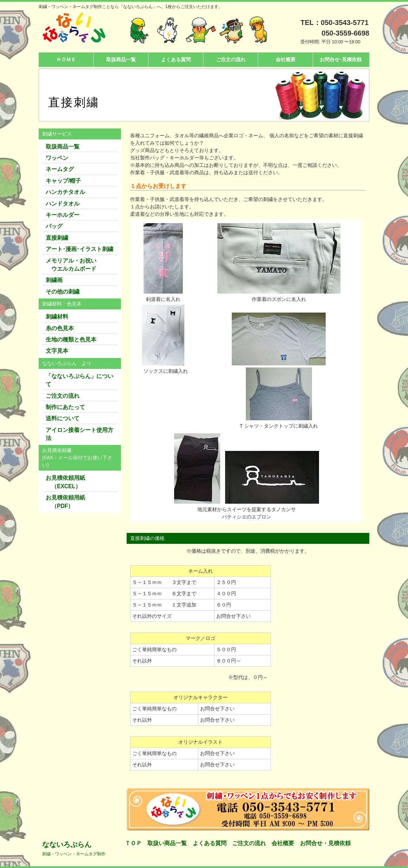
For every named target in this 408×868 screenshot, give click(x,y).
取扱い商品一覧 (167, 843)
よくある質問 (176, 59)
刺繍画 (54, 280)
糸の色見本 (60, 328)
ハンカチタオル (65, 192)
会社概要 (286, 59)
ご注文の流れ (231, 59)
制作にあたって (65, 407)
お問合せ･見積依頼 (341, 59)
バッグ (54, 226)
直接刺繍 (57, 238)
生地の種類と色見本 (71, 339)
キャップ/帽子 (63, 181)
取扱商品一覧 (121, 59)
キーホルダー (63, 215)
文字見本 (57, 351)
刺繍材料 (57, 317)
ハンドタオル (63, 204)
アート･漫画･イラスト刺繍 (79, 249)
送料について (63, 418)
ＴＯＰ (133, 843)
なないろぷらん (74, 848)
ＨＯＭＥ (66, 59)
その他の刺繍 (63, 292)
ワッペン (57, 158)
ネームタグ (60, 169)
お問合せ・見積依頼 (325, 843)
